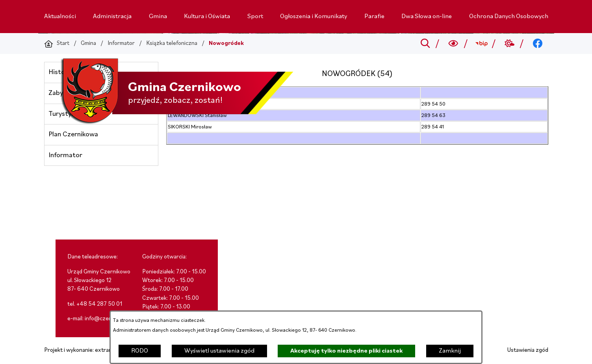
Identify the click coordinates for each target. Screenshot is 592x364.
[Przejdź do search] (425, 44)
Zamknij (450, 351)
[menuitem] (60, 17)
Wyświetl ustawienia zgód (219, 351)
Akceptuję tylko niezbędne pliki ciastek (346, 351)
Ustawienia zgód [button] (528, 350)
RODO (140, 351)
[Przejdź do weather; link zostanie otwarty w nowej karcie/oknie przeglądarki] (509, 44)
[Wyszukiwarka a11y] (453, 44)
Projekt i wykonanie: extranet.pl (84, 350)
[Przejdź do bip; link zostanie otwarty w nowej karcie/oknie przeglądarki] (482, 44)
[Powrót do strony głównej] (57, 44)
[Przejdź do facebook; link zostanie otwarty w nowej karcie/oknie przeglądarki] (537, 44)
